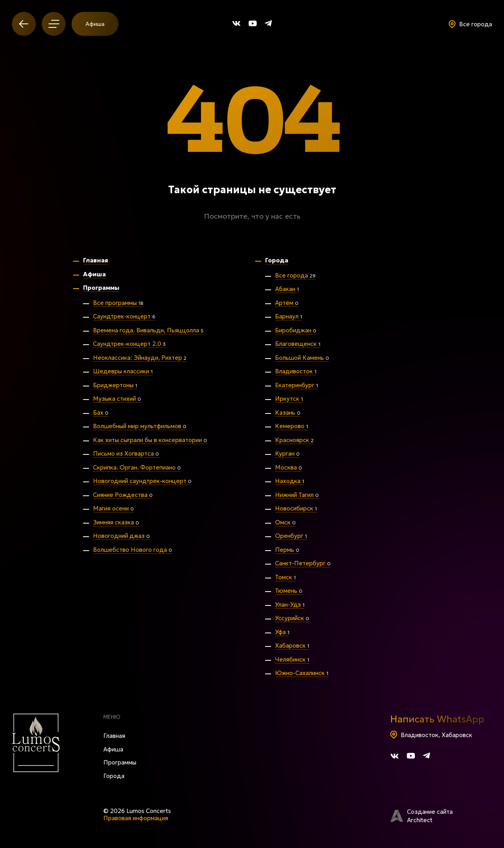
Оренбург (291, 536)
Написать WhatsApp (437, 719)
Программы (101, 288)
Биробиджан (296, 330)
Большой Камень (302, 358)
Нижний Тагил (297, 495)
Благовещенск (298, 344)
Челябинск (292, 659)
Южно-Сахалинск (302, 673)
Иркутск (289, 399)
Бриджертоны (115, 385)
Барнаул (289, 316)
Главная (96, 260)
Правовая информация (136, 818)
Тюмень (289, 591)
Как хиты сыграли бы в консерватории (150, 440)
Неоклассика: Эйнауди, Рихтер (140, 358)
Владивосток (296, 371)
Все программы (118, 303)
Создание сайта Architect (422, 816)
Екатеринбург (297, 385)
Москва (289, 467)
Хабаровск (292, 645)
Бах (101, 412)
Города (277, 260)
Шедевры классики (123, 371)
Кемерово (292, 426)
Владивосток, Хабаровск (431, 735)
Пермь (287, 550)
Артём (287, 303)
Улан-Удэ (290, 604)
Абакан (287, 289)
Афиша (95, 24)
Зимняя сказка (116, 522)
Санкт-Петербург (303, 563)
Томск (285, 577)
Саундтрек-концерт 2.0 (129, 344)
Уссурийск (292, 618)
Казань (288, 412)
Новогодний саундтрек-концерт (142, 481)
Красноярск (294, 440)
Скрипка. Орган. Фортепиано (137, 467)
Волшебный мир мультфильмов (140, 426)
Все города (295, 275)
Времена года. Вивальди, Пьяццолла (148, 330)
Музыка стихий (117, 399)
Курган (287, 453)
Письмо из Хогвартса (126, 453)
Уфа (282, 632)
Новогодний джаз (121, 536)
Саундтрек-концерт (124, 316)
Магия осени (113, 508)
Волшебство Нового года (133, 550)
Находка (290, 481)
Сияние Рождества (123, 495)
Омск (285, 522)
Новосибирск (296, 508)
